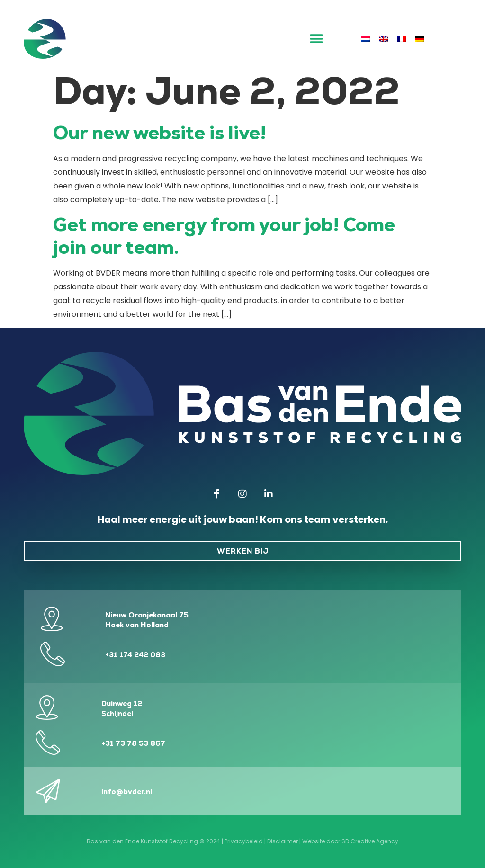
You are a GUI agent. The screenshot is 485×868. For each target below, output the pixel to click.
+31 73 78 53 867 (133, 743)
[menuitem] (366, 39)
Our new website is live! (160, 133)
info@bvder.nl (127, 792)
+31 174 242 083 (135, 655)
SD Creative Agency (370, 841)
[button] (317, 39)
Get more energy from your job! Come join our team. (224, 236)
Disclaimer (283, 841)
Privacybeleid (244, 841)
